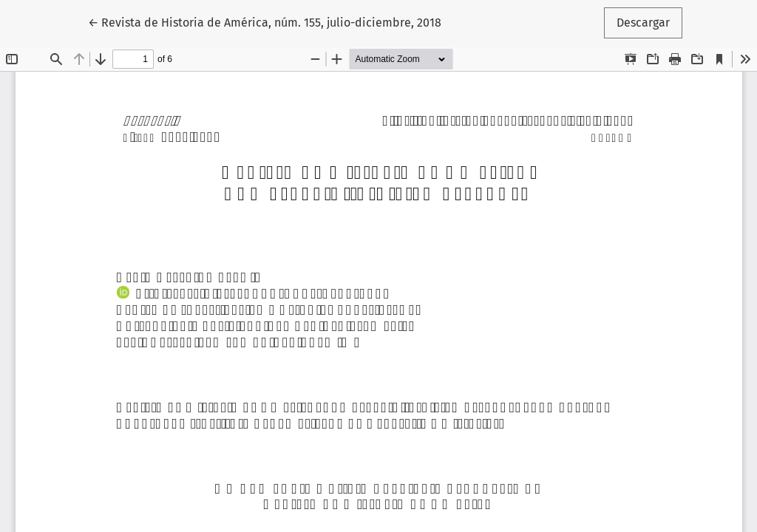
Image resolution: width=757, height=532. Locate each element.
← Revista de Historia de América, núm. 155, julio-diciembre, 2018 (265, 21)
